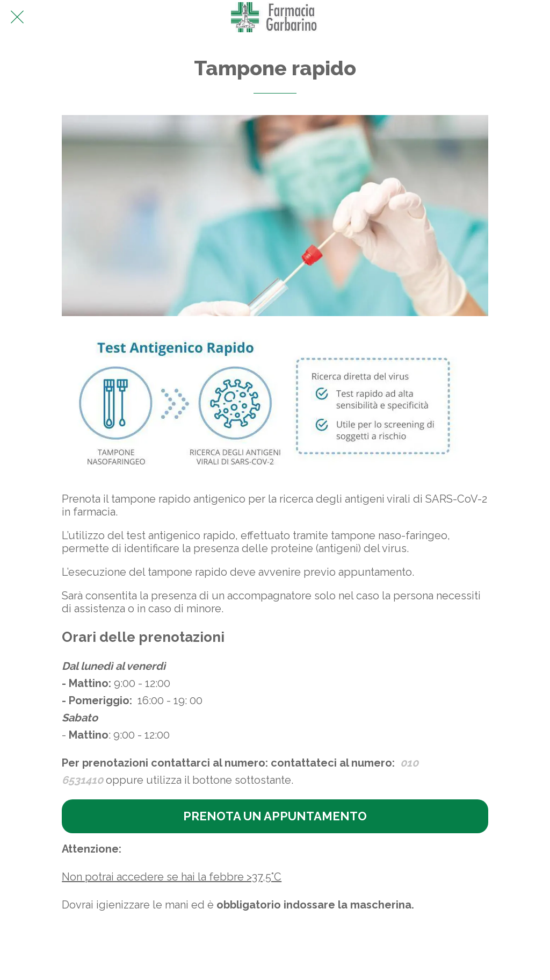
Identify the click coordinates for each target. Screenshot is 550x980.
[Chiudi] (17, 17)
